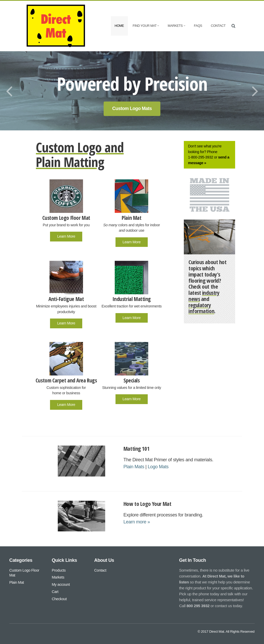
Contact (218, 26)
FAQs (198, 26)
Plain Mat (17, 582)
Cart (55, 592)
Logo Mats (158, 467)
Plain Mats (134, 467)
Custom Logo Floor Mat (24, 573)
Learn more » (137, 522)
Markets (177, 26)
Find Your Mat (146, 26)
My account (61, 584)
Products (59, 570)
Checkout (59, 599)
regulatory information (201, 308)
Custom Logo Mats (132, 108)
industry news (204, 296)
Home (119, 26)
